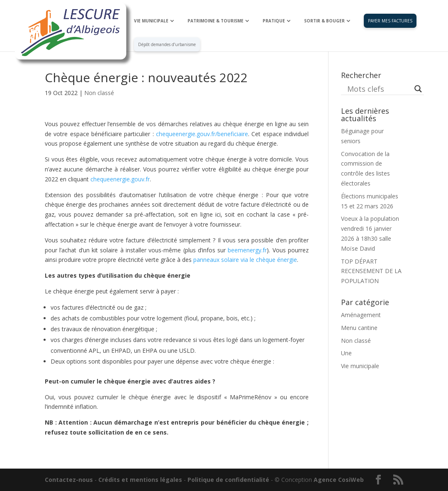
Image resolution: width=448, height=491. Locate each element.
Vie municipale (360, 366)
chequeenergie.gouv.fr (120, 179)
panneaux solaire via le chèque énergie (245, 260)
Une (346, 353)
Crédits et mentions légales (140, 480)
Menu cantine (359, 328)
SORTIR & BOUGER (324, 21)
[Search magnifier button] (418, 89)
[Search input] (379, 89)
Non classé (99, 93)
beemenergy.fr (247, 250)
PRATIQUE (274, 21)
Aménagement (361, 315)
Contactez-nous (69, 480)
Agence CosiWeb (339, 480)
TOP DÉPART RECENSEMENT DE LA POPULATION (371, 271)
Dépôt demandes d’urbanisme (167, 44)
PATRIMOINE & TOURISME (215, 21)
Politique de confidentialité (228, 480)
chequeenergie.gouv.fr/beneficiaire (202, 134)
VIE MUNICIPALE (151, 21)
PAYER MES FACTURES (390, 21)
